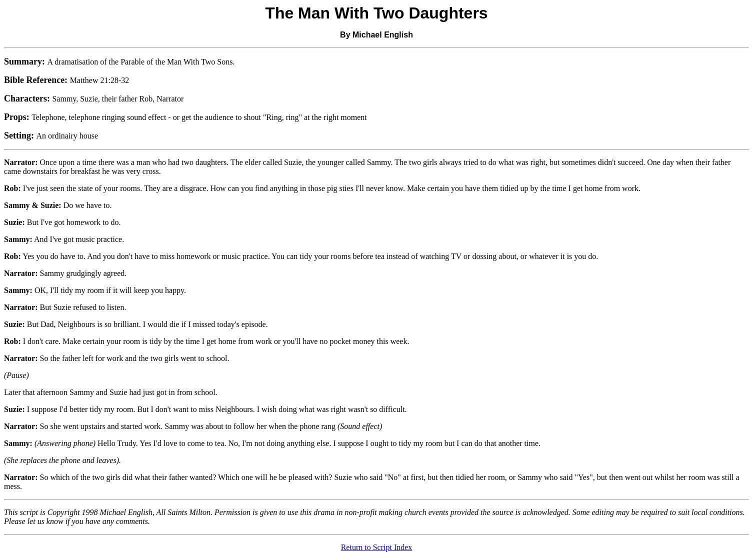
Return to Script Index (377, 547)
